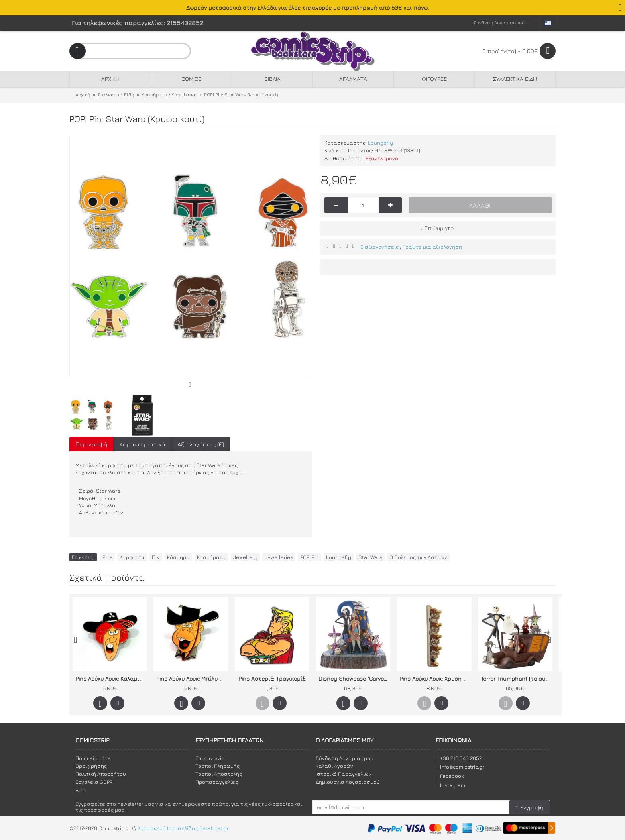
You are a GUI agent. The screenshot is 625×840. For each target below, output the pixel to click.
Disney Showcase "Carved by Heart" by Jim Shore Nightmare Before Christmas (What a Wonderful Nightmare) (354, 678)
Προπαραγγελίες (217, 782)
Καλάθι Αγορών (334, 766)
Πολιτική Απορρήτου (101, 774)
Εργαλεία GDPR (94, 782)
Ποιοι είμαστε (93, 758)
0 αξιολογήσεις (379, 247)
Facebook (450, 776)
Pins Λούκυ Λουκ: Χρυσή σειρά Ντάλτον (435, 678)
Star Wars (370, 557)
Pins (107, 557)
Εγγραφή (530, 808)
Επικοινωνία (210, 758)
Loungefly (380, 143)
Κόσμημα (178, 557)
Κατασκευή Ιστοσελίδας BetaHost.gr (183, 828)
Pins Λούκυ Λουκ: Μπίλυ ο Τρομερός (192, 678)
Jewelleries (279, 557)
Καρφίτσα (132, 557)
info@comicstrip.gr (460, 767)
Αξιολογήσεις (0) (201, 444)
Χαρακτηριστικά (142, 444)
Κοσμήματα (211, 557)
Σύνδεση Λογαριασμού (345, 758)
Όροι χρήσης (91, 766)
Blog (81, 790)
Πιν (156, 557)
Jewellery (245, 557)
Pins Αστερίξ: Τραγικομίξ (272, 678)
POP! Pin (310, 557)
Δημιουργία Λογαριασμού (348, 782)
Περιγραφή (91, 444)
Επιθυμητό (439, 228)
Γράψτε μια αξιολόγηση (432, 247)
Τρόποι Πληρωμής (217, 766)
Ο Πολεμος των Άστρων (418, 557)
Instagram (450, 785)
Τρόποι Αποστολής (219, 774)
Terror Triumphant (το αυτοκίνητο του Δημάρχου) (517, 678)
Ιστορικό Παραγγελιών (344, 774)
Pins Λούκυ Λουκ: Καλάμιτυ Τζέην (111, 678)
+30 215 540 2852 (459, 758)
